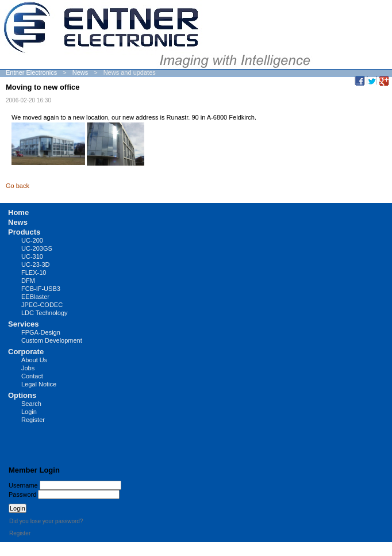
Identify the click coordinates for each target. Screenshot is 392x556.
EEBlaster (35, 297)
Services (24, 324)
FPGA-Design (41, 332)
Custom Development (52, 340)
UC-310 (32, 256)
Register (33, 420)
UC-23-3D (36, 264)
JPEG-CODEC (42, 305)
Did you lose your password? (46, 521)
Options (22, 395)
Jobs (28, 368)
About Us (34, 360)
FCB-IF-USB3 (41, 289)
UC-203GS (37, 248)
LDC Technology (45, 313)
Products (24, 232)
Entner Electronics (31, 72)
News (80, 72)
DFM (28, 281)
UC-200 (32, 240)
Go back (18, 186)
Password (22, 494)
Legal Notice (39, 384)
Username (23, 485)
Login (29, 412)
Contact (32, 376)
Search (31, 404)
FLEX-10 (34, 273)
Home (18, 212)
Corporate (26, 352)
